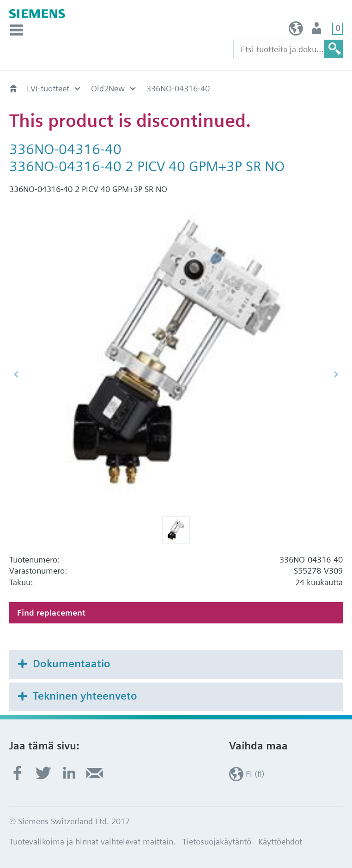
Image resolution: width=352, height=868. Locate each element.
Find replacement (51, 613)
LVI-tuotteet (48, 88)
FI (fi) (296, 31)
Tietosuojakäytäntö (217, 841)
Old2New (108, 88)
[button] (176, 530)
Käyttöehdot (280, 841)
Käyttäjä (318, 31)
